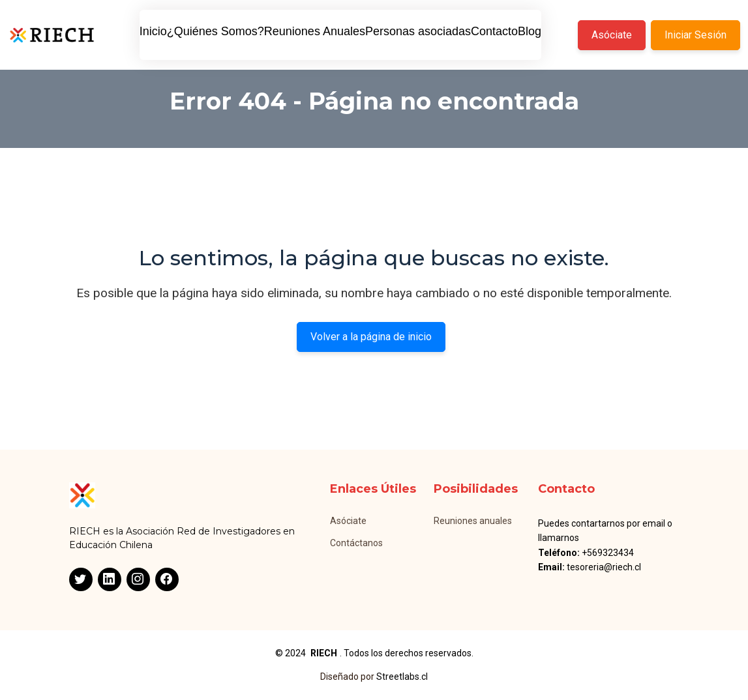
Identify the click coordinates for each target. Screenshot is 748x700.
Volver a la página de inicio (371, 337)
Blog (530, 31)
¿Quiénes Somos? (216, 31)
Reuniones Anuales (315, 31)
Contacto (494, 31)
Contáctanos (356, 543)
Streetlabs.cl (402, 677)
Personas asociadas (418, 31)
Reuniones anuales (473, 521)
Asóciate (612, 35)
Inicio (153, 31)
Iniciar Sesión (696, 35)
